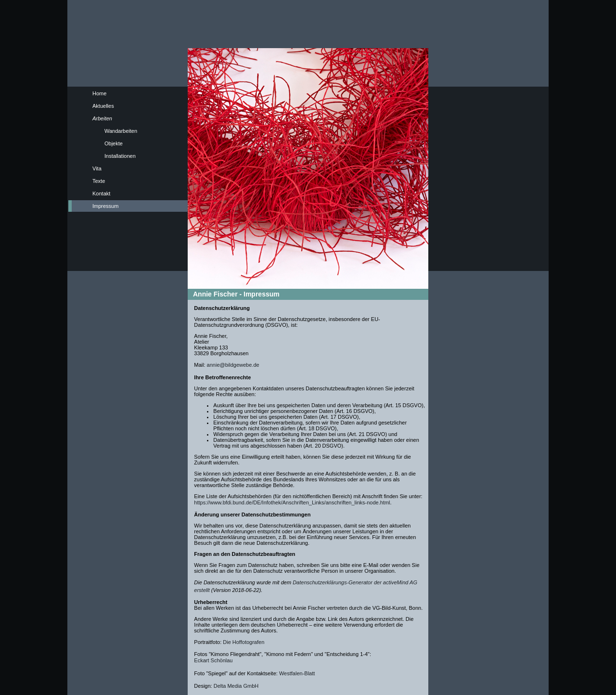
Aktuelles (103, 106)
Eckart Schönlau (213, 660)
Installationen (120, 156)
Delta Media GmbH (236, 686)
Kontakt (101, 193)
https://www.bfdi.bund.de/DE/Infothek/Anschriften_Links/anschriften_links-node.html (292, 502)
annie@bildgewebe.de (233, 365)
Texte (99, 181)
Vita (97, 168)
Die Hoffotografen (244, 642)
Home (99, 93)
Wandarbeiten (121, 131)
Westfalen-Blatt (297, 673)
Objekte (114, 143)
